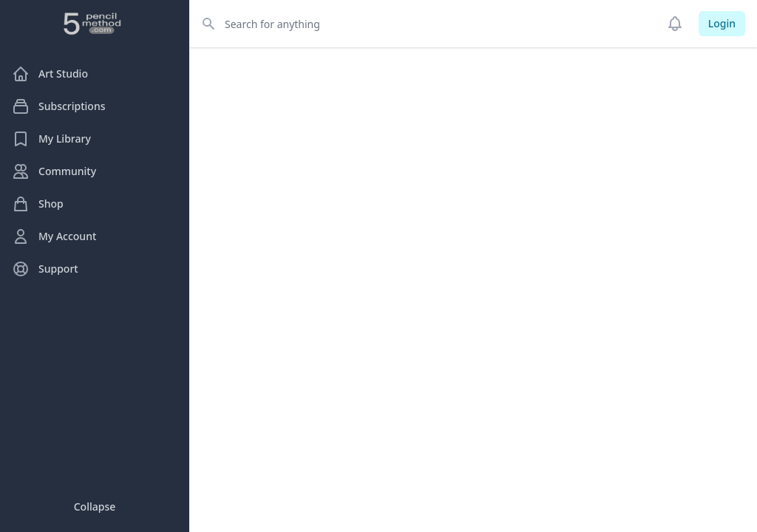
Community (54, 171)
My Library (51, 139)
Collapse (95, 507)
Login (722, 23)
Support (45, 269)
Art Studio (50, 74)
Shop (38, 204)
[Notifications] (675, 24)
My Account (54, 236)
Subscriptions (59, 106)
